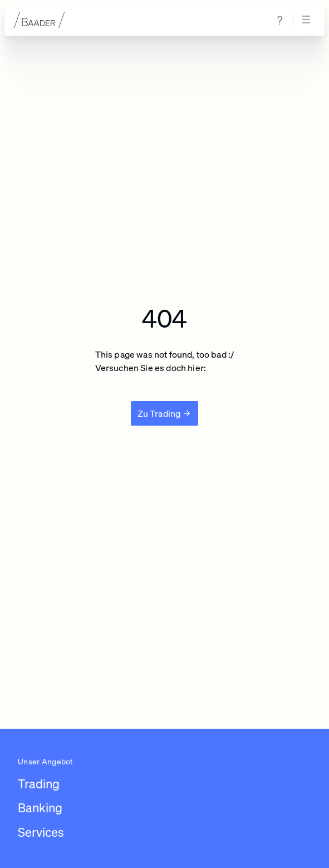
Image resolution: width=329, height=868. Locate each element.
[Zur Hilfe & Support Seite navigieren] (280, 20)
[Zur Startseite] (40, 20)
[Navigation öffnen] (308, 20)
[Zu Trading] (165, 413)
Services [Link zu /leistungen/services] (41, 832)
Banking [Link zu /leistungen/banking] (40, 808)
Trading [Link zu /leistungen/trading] (39, 784)
